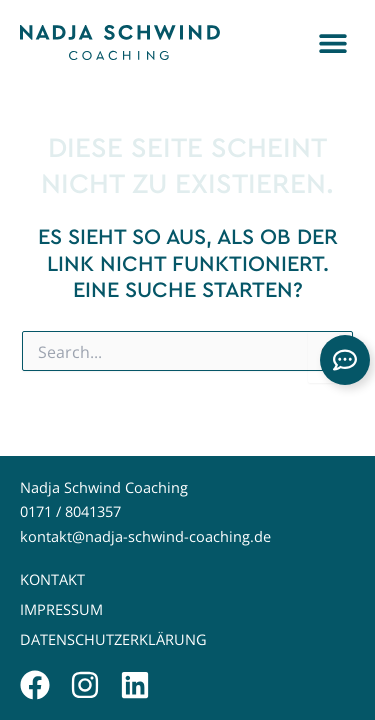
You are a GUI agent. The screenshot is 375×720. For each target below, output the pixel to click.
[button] (332, 42)
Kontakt (52, 579)
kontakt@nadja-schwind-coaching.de (145, 536)
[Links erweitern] (345, 360)
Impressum (61, 609)
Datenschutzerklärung (113, 639)
